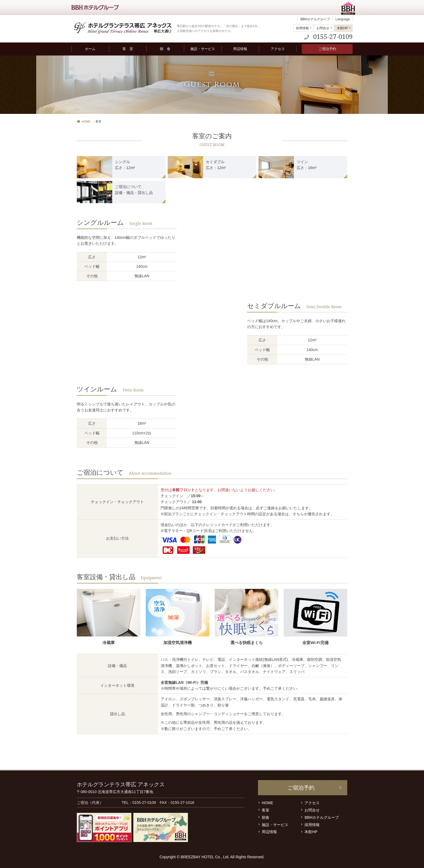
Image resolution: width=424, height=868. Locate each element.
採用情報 (302, 28)
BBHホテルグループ (315, 19)
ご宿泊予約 (327, 49)
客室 (266, 810)
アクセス (312, 803)
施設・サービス (275, 825)
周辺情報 (269, 832)
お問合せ (323, 28)
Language (343, 19)
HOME (84, 121)
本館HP (342, 28)
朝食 (266, 817)
